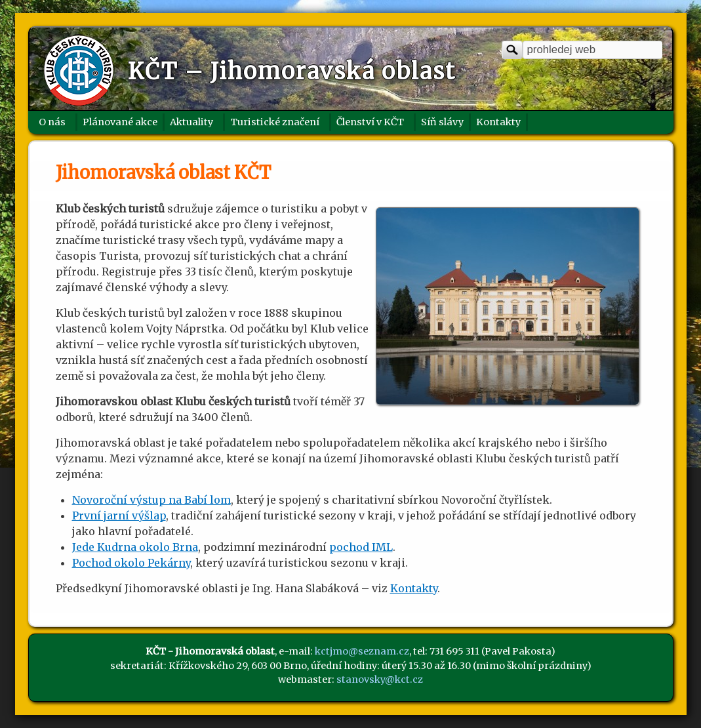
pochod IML (361, 547)
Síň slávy (442, 122)
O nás (52, 122)
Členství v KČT (370, 122)
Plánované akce (120, 122)
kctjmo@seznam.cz (362, 651)
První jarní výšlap (119, 516)
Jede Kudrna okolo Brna (135, 547)
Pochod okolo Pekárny (131, 563)
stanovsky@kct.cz (380, 679)
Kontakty (498, 122)
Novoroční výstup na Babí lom (151, 500)
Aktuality (191, 122)
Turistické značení (275, 122)
